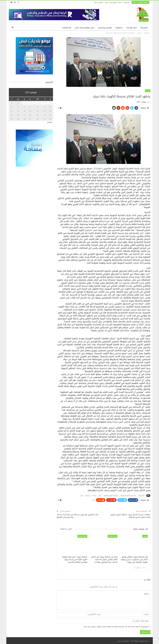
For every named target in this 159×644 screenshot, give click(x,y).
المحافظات (67, 28)
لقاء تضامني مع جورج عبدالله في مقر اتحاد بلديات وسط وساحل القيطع (77, 515)
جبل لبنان (88, 495)
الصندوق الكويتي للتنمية (111, 495)
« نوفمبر (50, 122)
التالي (137, 567)
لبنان (81, 495)
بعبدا (100, 495)
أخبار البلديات (131, 28)
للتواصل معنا (99, 2)
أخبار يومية (142, 495)
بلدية (94, 495)
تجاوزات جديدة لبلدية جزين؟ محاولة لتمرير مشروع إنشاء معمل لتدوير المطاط (130, 515)
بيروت (148, 91)
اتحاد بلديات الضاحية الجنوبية (128, 495)
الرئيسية (127, 2)
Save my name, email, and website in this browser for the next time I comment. (116, 626)
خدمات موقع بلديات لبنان (113, 2)
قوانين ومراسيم (105, 28)
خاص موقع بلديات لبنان (85, 28)
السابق (144, 567)
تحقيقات (119, 28)
